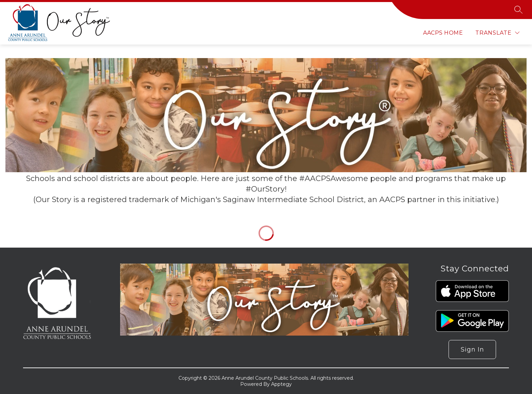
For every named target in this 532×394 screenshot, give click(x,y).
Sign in (472, 350)
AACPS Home (443, 33)
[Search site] (518, 10)
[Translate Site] (497, 33)
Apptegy (281, 384)
